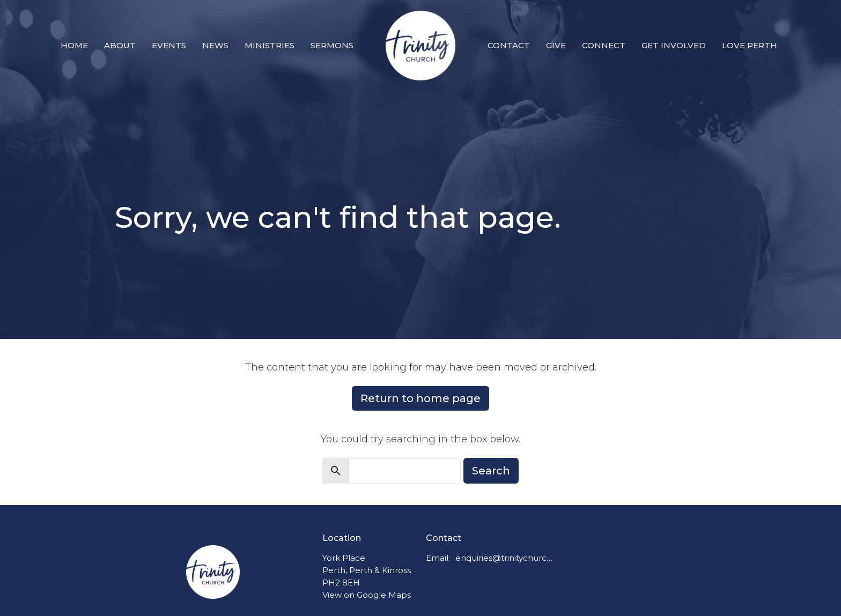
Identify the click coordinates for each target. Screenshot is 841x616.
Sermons (332, 45)
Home (74, 45)
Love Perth (750, 45)
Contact (509, 45)
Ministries (270, 45)
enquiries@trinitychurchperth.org (504, 558)
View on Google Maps (367, 595)
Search (491, 471)
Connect (604, 45)
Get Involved (674, 45)
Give (556, 45)
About (120, 45)
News (215, 45)
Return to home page (420, 398)
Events (169, 45)
